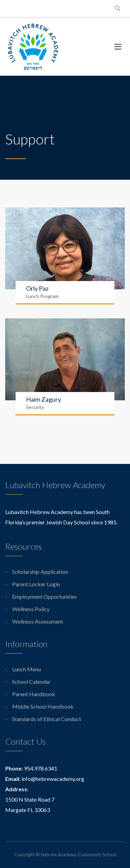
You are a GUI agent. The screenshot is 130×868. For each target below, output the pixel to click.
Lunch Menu (27, 669)
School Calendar (31, 682)
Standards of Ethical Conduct (47, 719)
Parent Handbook (34, 694)
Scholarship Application (40, 572)
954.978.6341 (41, 768)
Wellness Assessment (38, 621)
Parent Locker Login (36, 584)
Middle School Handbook (43, 706)
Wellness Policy (31, 609)
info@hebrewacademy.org (53, 779)
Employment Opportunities (45, 596)
